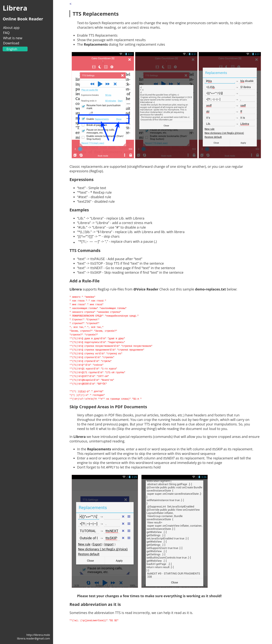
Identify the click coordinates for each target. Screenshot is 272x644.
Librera (15, 8)
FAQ (6, 33)
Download (11, 43)
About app (11, 28)
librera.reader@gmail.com (33, 638)
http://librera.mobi (38, 635)
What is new (13, 38)
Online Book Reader (23, 19)
